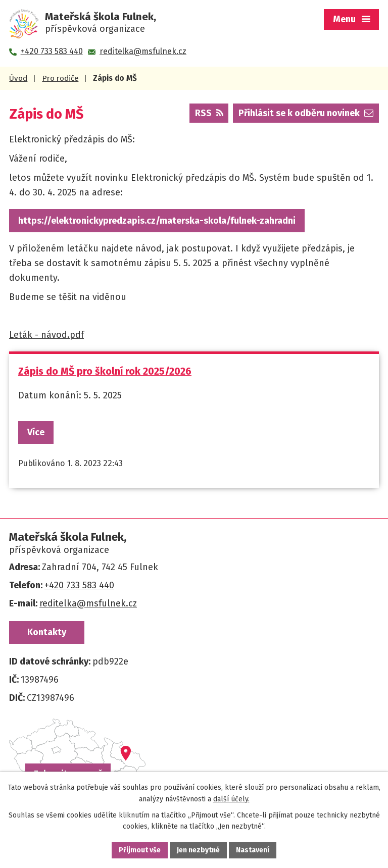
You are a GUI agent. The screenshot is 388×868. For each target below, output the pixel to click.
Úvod (18, 78)
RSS (209, 113)
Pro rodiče (60, 78)
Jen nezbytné (198, 850)
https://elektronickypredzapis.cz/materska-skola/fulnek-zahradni (157, 221)
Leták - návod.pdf (46, 335)
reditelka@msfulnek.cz (88, 603)
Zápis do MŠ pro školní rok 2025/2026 (105, 371)
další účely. (231, 799)
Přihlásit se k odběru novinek (306, 113)
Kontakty (47, 632)
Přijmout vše (140, 850)
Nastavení (253, 850)
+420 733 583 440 (79, 585)
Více (36, 432)
